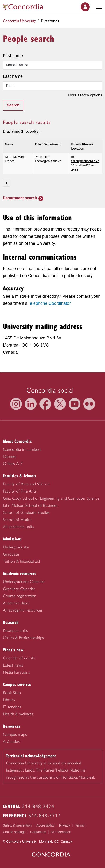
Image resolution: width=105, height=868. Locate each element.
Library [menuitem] (9, 700)
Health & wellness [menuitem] (18, 714)
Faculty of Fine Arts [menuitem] (20, 491)
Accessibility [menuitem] (45, 825)
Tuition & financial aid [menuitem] (21, 561)
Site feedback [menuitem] (61, 832)
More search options (85, 95)
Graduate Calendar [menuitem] (19, 589)
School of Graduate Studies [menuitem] (26, 512)
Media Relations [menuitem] (16, 672)
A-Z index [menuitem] (11, 741)
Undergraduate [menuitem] (16, 547)
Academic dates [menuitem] (16, 603)
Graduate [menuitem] (11, 554)
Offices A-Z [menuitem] (13, 464)
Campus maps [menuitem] (15, 734)
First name (13, 56)
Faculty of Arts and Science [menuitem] (26, 484)
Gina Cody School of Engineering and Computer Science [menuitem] (51, 498)
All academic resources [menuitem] (23, 610)
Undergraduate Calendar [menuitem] (24, 582)
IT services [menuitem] (12, 707)
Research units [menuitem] (15, 630)
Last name (13, 76)
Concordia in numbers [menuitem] (22, 449)
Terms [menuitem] (79, 825)
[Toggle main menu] (99, 7)
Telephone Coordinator (49, 303)
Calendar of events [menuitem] (19, 658)
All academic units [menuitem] (18, 527)
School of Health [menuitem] (17, 520)
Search (13, 105)
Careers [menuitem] (10, 457)
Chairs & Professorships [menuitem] (23, 638)
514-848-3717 (45, 815)
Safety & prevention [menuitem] (17, 825)
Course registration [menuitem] (20, 596)
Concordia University (19, 21)
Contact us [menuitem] (38, 832)
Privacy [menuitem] (65, 825)
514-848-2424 (38, 806)
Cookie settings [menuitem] (14, 832)
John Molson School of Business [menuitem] (30, 505)
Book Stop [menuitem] (12, 693)
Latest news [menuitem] (13, 665)
